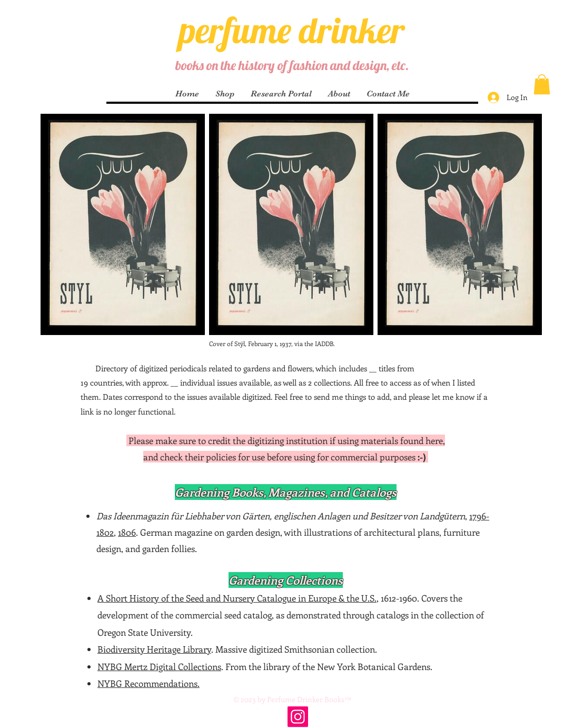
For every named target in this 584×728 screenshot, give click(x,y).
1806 (127, 532)
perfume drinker (292, 30)
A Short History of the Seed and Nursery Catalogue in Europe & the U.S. (237, 598)
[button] (542, 84)
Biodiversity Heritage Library (154, 649)
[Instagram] (298, 717)
